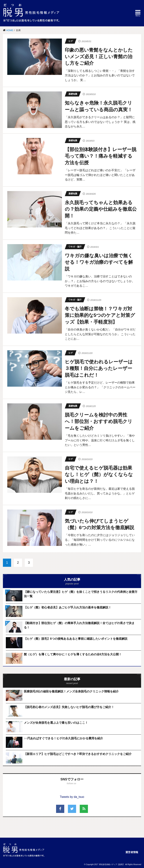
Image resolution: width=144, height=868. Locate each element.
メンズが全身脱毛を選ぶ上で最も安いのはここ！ (56, 723)
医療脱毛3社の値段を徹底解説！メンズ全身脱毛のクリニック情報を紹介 (71, 691)
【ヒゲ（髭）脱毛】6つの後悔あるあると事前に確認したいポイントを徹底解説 (76, 639)
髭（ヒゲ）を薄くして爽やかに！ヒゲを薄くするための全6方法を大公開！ (73, 654)
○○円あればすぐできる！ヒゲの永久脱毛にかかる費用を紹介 (63, 738)
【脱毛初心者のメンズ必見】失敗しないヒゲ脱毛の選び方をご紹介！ (69, 707)
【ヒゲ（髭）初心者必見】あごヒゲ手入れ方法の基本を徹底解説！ (68, 607)
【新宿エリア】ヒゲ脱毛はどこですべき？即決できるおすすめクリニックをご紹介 (78, 754)
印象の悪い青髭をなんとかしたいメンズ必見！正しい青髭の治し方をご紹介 (99, 57)
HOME (10, 30)
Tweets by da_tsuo (72, 797)
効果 (18, 30)
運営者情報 (132, 852)
